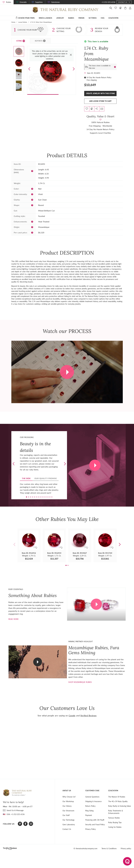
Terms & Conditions (109, 848)
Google (72, 716)
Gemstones (55, 2)
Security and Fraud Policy (95, 824)
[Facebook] (25, 824)
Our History (67, 806)
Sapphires (39, 2)
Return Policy (90, 806)
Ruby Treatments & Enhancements (116, 812)
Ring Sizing (89, 811)
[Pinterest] (20, 824)
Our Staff (66, 815)
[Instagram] (31, 824)
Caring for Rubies (115, 827)
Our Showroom (68, 811)
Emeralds (23, 2)
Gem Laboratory (69, 824)
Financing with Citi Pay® (95, 820)
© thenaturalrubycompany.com (85, 848)
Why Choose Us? (69, 797)
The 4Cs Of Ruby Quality (118, 801)
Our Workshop (68, 801)
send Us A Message (15, 810)
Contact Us (67, 829)
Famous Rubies (114, 818)
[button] (74, 69)
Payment (89, 815)
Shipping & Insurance (93, 801)
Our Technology (68, 820)
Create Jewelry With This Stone (100, 93)
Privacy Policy (90, 829)
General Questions (92, 797)
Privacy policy (126, 848)
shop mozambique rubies (80, 682)
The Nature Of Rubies (117, 797)
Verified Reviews (88, 716)
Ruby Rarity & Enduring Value (120, 806)
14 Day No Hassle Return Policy (99, 77)
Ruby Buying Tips (115, 822)
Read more (13, 619)
